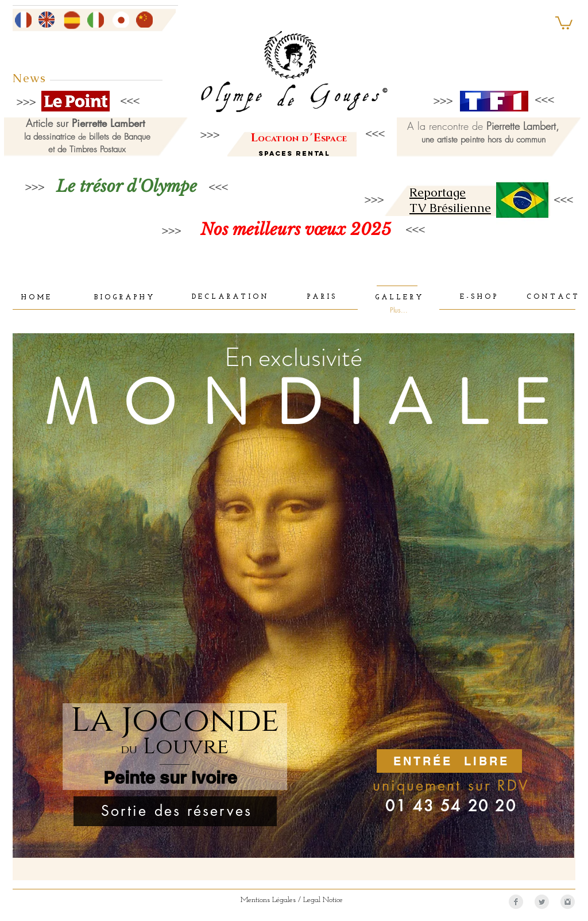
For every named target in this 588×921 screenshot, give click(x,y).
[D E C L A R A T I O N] (229, 298)
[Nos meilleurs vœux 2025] (295, 230)
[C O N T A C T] (552, 298)
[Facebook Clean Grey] (516, 902)
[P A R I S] (321, 298)
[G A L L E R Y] (398, 298)
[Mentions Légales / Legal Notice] (292, 900)
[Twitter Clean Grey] (542, 902)
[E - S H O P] (478, 298)
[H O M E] (35, 298)
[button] (564, 22)
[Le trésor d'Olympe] (126, 186)
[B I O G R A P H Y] (123, 298)
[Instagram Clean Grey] (568, 902)
